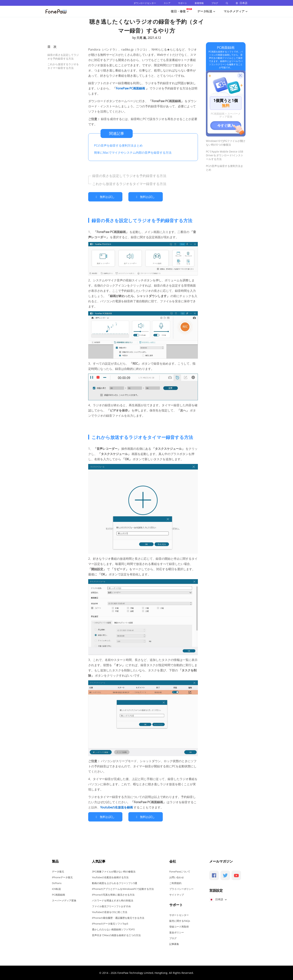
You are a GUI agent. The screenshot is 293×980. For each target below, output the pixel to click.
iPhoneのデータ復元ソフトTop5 (110, 923)
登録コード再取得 (179, 926)
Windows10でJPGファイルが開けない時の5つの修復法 (226, 143)
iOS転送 (56, 889)
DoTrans (57, 883)
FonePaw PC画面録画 (131, 88)
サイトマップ (177, 894)
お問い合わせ (177, 877)
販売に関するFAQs (180, 920)
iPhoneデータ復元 (62, 877)
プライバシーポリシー (181, 889)
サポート (183, 3)
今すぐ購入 (226, 125)
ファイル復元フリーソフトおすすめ (111, 906)
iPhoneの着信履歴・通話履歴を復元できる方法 (118, 917)
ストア (167, 3)
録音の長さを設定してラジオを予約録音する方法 (63, 57)
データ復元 (58, 871)
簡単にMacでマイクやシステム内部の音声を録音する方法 (133, 153)
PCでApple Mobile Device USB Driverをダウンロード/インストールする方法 (225, 155)
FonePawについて (180, 871)
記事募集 (174, 944)
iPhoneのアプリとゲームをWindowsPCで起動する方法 (123, 889)
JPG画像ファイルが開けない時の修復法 (114, 871)
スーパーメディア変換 (64, 900)
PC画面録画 (226, 47)
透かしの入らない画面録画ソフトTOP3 (113, 929)
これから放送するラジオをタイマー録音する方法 (63, 66)
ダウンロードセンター (145, 3)
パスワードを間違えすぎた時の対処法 (113, 900)
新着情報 (199, 3)
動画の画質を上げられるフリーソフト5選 (115, 883)
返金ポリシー (177, 932)
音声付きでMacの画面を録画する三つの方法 (116, 935)
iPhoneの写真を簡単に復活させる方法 (113, 894)
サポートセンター (179, 915)
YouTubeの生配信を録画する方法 (110, 877)
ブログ (215, 3)
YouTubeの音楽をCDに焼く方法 (110, 912)
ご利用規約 (175, 883)
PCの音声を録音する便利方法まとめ (118, 145)
